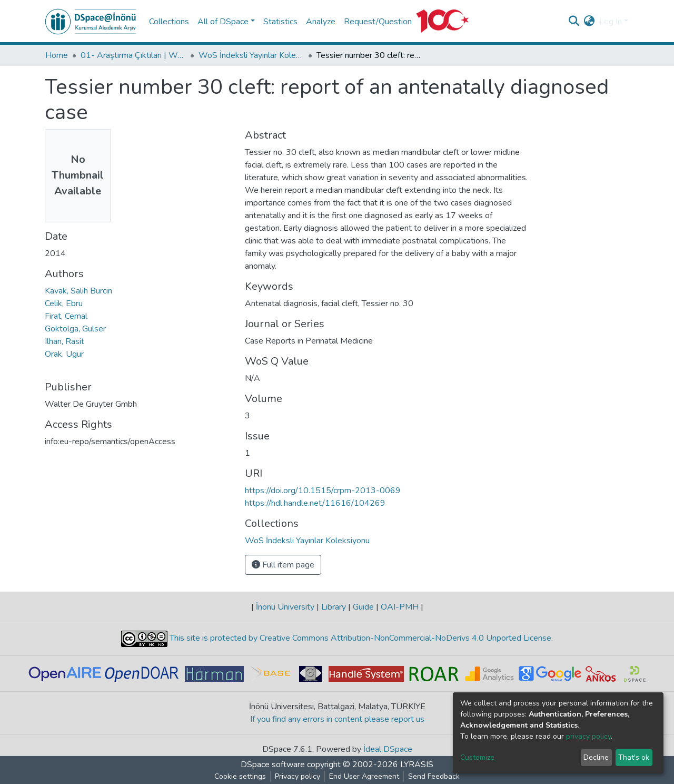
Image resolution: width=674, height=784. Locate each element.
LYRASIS (417, 765)
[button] (589, 22)
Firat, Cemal (66, 316)
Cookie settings (240, 776)
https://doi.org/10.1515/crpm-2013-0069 (323, 491)
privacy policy (588, 736)
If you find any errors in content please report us (337, 719)
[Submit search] (574, 22)
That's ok (634, 757)
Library (334, 607)
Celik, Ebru (64, 303)
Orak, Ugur (64, 354)
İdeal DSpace (388, 749)
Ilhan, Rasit (65, 341)
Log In (611, 22)
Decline (596, 757)
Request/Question (378, 22)
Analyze (321, 22)
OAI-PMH (400, 607)
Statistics (280, 22)
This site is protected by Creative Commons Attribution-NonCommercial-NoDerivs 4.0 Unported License (359, 638)
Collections (169, 22)
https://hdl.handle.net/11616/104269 (315, 503)
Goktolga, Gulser (75, 329)
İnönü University (285, 607)
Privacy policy (298, 776)
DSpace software (273, 765)
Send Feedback (434, 776)
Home (57, 55)
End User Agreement (364, 776)
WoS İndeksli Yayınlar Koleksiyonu (251, 55)
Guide (363, 607)
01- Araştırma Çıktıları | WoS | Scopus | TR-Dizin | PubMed (133, 55)
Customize (477, 757)
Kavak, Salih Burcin (78, 291)
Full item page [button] (283, 565)
